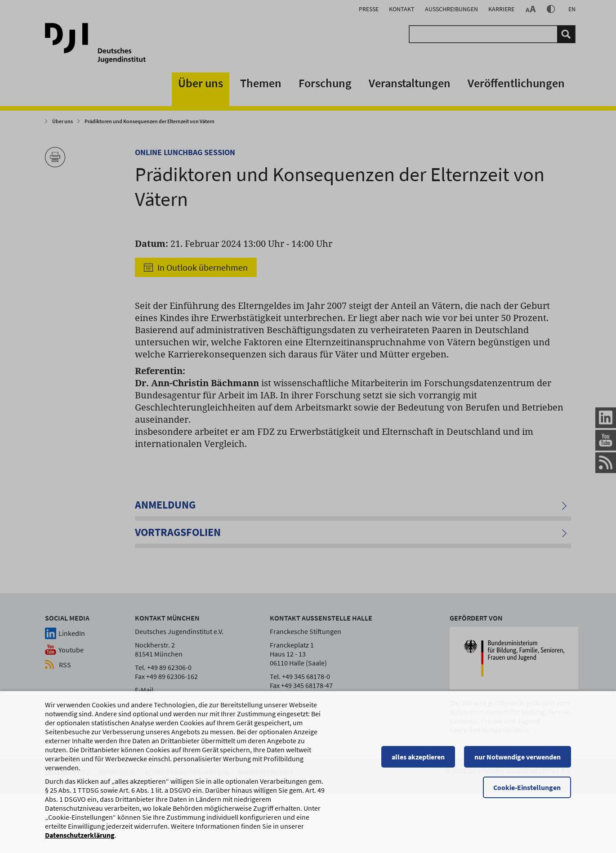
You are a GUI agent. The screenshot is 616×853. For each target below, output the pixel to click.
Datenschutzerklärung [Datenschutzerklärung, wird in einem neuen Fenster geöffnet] (80, 835)
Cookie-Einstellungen (527, 787)
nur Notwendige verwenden (518, 757)
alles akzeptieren (418, 757)
